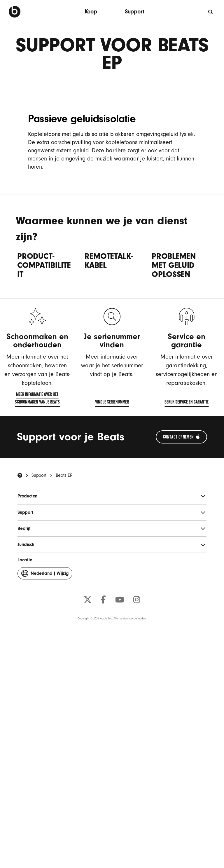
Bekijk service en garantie (187, 625)
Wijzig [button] (45, 797)
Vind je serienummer (112, 625)
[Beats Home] (20, 698)
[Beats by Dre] (15, 12)
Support (135, 12)
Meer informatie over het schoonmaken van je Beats (32, 621)
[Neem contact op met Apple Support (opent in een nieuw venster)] (182, 659)
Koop (91, 12)
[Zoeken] (211, 12)
